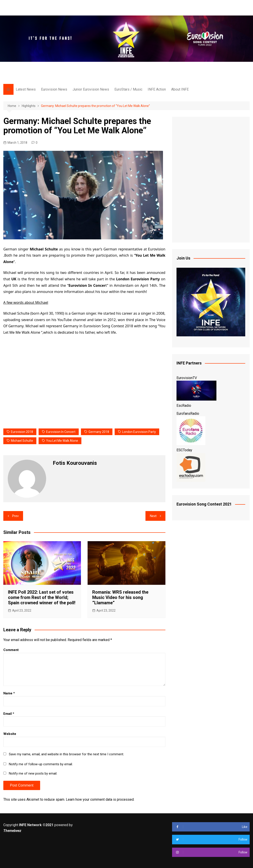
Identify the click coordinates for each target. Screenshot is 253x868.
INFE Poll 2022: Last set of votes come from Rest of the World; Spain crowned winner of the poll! (42, 597)
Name (9, 693)
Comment (11, 650)
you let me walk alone (62, 441)
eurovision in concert (61, 432)
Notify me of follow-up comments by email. (41, 764)
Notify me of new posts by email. (33, 773)
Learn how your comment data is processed (100, 799)
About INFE (180, 89)
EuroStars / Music (128, 89)
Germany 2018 (99, 432)
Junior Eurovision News (91, 89)
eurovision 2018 (22, 432)
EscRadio (184, 406)
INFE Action (157, 89)
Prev (15, 516)
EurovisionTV (187, 378)
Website (10, 734)
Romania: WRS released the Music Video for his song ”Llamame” (120, 597)
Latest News (26, 89)
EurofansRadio (188, 414)
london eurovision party (139, 432)
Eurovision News (54, 89)
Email (9, 714)
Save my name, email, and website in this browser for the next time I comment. (66, 754)
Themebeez (12, 831)
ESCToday (184, 450)
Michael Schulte (22, 441)
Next (153, 516)
